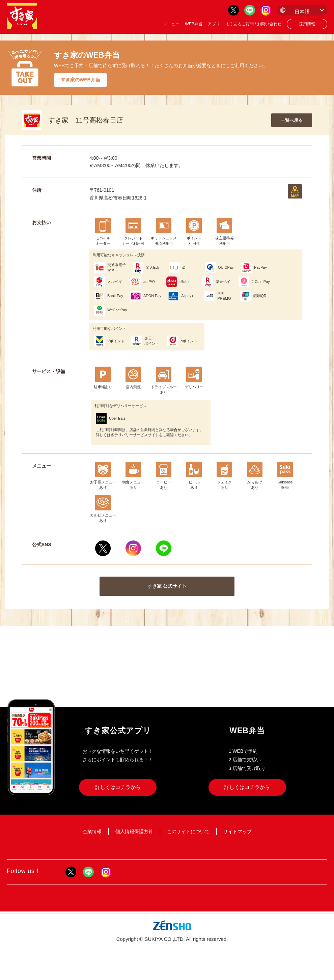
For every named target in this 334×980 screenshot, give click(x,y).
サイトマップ (238, 831)
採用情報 (307, 24)
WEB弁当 (194, 24)
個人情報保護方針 (134, 831)
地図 (295, 191)
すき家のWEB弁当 (80, 80)
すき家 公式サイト (167, 586)
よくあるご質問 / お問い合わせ (253, 24)
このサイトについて (188, 831)
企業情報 (92, 831)
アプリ (214, 24)
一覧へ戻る (292, 120)
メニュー (171, 24)
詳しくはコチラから (118, 787)
